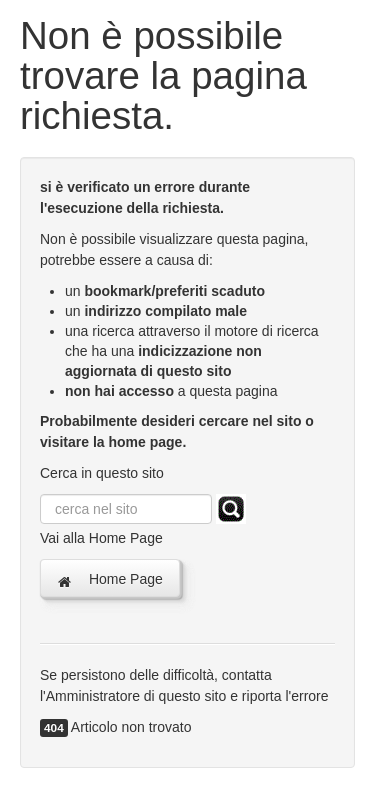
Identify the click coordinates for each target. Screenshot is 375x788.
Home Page (110, 580)
